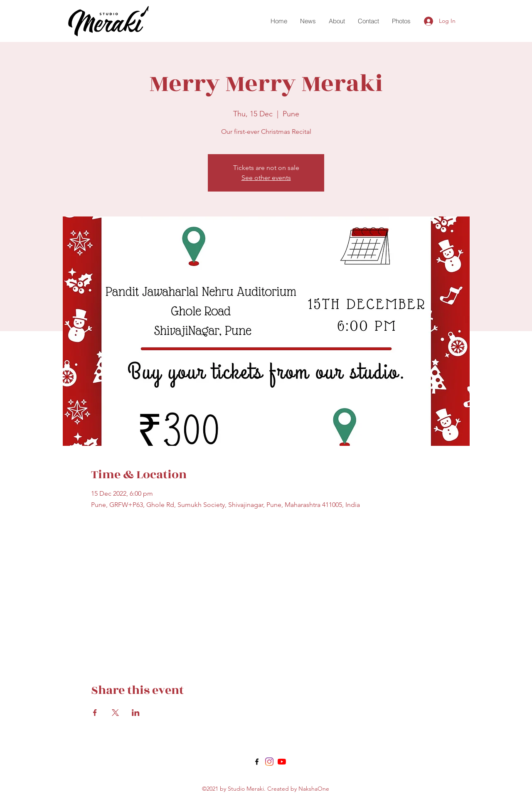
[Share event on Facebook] (95, 713)
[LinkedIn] (282, 762)
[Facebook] (257, 762)
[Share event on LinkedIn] (136, 713)
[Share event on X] (115, 713)
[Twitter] (269, 762)
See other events (266, 178)
